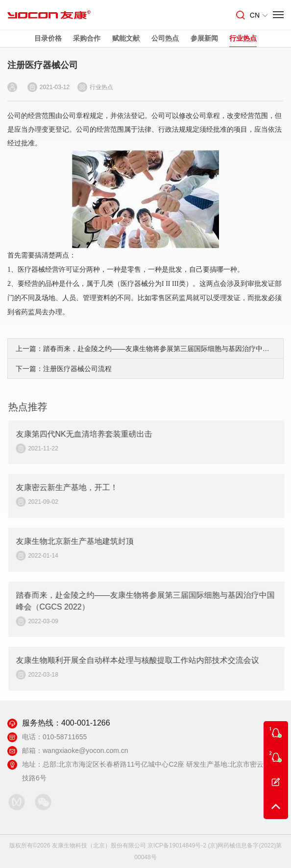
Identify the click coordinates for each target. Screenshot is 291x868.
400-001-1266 (86, 723)
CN (259, 15)
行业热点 (243, 38)
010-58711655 (65, 737)
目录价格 (48, 38)
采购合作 (87, 38)
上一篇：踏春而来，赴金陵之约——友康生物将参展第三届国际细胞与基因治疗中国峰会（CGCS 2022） (145, 349)
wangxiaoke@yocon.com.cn (85, 751)
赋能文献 (126, 38)
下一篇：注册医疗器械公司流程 (64, 369)
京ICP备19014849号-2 (177, 845)
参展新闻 (204, 38)
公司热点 (165, 38)
